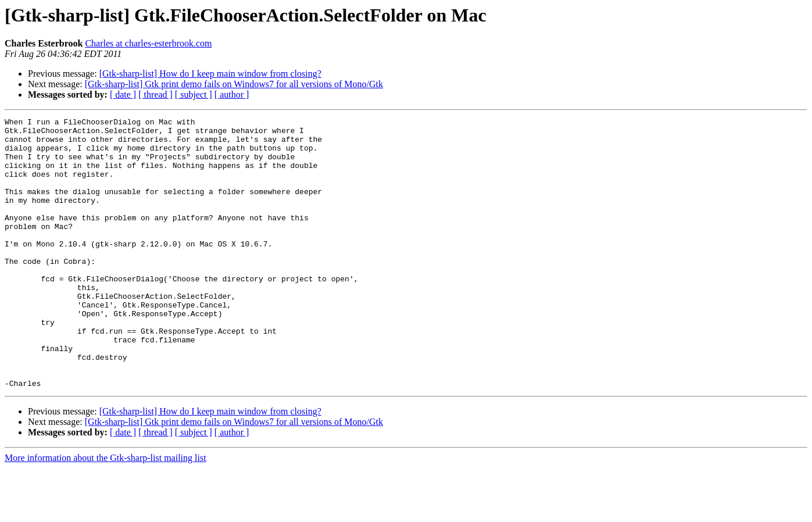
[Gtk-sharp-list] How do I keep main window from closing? (210, 74)
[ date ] (123, 94)
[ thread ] (155, 94)
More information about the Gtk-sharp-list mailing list (105, 512)
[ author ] (232, 94)
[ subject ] (194, 94)
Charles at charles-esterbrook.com (148, 43)
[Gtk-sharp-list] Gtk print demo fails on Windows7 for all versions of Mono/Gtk (234, 84)
